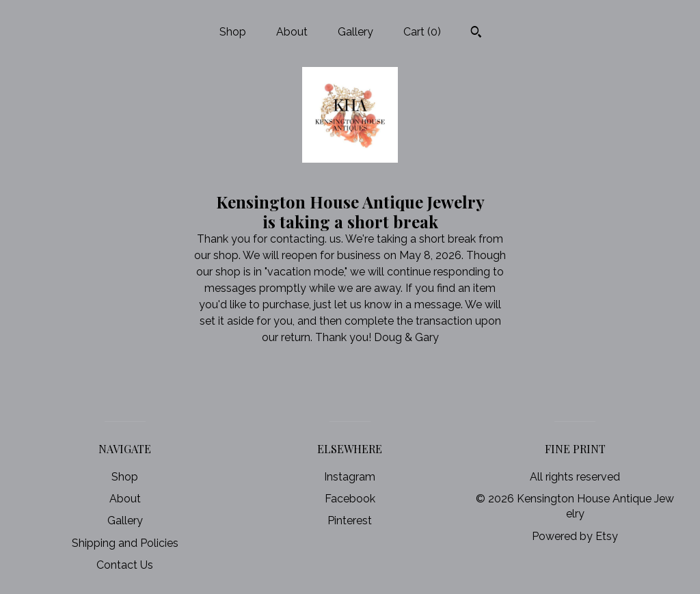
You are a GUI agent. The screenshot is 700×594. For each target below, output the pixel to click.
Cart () (422, 32)
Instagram (350, 477)
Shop (233, 32)
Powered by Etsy (575, 536)
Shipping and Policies (125, 543)
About (292, 32)
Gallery (355, 32)
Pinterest (350, 521)
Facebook (350, 499)
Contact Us (125, 565)
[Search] (476, 33)
